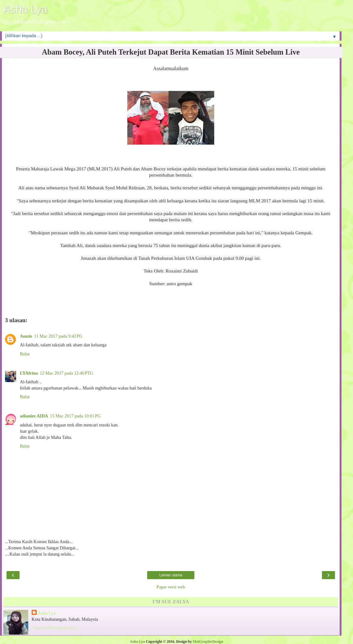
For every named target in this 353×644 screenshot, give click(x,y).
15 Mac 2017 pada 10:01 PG (75, 416)
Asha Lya (25, 9)
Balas (25, 354)
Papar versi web (171, 587)
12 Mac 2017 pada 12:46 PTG (66, 373)
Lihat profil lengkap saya (54, 628)
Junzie (26, 336)
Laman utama (171, 575)
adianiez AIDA (34, 416)
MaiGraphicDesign (208, 642)
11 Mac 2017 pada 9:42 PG (58, 336)
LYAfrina (29, 373)
